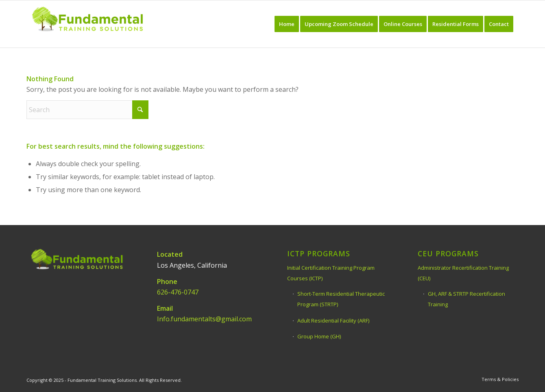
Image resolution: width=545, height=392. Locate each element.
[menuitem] (287, 24)
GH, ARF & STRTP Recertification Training (467, 299)
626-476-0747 (178, 292)
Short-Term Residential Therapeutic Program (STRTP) (341, 299)
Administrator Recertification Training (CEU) (463, 273)
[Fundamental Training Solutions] (87, 24)
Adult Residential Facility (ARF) (333, 321)
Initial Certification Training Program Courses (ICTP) (331, 273)
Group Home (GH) (319, 336)
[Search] (87, 110)
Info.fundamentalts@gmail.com (204, 319)
